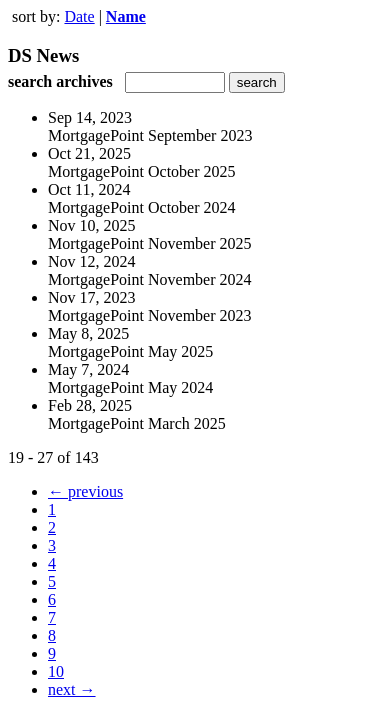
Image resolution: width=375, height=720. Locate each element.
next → (72, 689)
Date (79, 16)
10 (56, 671)
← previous (85, 491)
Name (126, 16)
